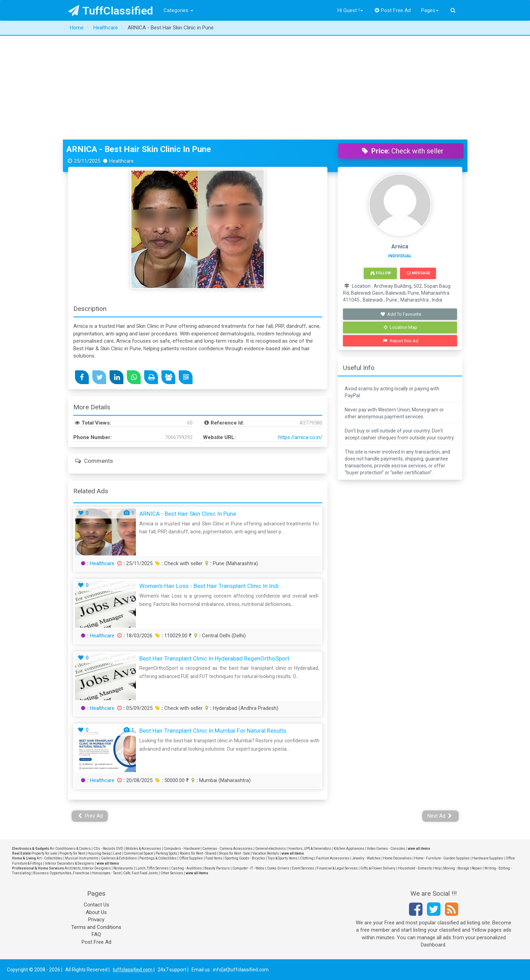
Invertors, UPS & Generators (310, 849)
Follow (381, 273)
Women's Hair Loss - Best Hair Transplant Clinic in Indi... (211, 586)
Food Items (214, 858)
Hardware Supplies (488, 858)
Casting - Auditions (187, 868)
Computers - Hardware (182, 849)
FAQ (96, 934)
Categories (178, 10)
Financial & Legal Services (337, 868)
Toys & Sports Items (283, 858)
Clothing (307, 858)
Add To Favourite (401, 314)
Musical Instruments (82, 858)
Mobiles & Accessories (143, 849)
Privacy (96, 920)
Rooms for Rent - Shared (198, 853)
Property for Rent (72, 853)
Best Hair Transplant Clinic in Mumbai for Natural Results (213, 731)
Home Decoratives (397, 858)
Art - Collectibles (50, 858)
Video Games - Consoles (386, 849)
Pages (430, 10)
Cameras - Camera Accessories (227, 849)
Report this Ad (401, 341)
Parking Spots (166, 853)
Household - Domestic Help (419, 868)
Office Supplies (191, 858)
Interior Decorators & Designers (69, 863)
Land (117, 853)
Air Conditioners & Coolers (70, 849)
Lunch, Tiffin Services (152, 868)
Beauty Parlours (217, 868)
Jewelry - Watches (366, 858)
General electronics (271, 849)
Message (419, 273)
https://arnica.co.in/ (300, 437)
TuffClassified (111, 11)
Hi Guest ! (350, 10)
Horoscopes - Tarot (106, 873)
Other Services (172, 873)
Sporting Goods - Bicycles (245, 858)
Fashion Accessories (333, 858)
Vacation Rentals (266, 853)
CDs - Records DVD (108, 849)
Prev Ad (90, 816)
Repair (477, 868)
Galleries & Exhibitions (119, 858)
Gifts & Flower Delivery (378, 868)
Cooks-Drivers (278, 868)
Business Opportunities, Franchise (61, 873)
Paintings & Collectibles (158, 858)
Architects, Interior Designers (88, 868)
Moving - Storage (456, 868)
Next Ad (440, 816)
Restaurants (123, 868)
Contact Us (96, 905)
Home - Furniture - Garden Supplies (442, 858)
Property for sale (44, 853)
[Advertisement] (265, 88)
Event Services (303, 868)
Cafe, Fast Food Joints (141, 873)
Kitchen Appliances (349, 849)
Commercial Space (138, 853)
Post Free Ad (393, 10)
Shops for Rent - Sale (234, 853)
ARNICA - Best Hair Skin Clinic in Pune (139, 149)
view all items (419, 849)
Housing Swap (99, 853)
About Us (96, 912)
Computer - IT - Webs (248, 868)
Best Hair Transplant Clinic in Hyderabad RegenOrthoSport (214, 658)
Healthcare (102, 563)
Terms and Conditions (96, 927)
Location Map (401, 327)
